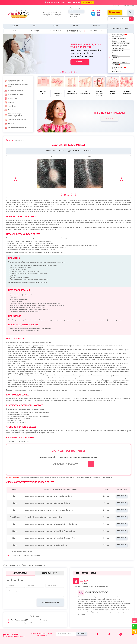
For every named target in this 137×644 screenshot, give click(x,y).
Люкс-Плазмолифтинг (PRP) (20, 620)
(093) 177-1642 (96, 10)
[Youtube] (133, 634)
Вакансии (9, 124)
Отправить (82, 634)
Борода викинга (45, 623)
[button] (61, 72)
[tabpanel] (68, 173)
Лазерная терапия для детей (121, 44)
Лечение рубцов (119, 68)
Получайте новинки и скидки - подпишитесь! (42, 635)
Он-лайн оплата (11, 110)
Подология (117, 65)
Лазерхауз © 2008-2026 (11, 634)
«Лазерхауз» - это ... (96, 31)
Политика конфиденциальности (14, 636)
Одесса (71, 11)
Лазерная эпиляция (120, 36)
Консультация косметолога (15, 91)
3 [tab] (68, 195)
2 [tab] (65, 195)
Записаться (115, 12)
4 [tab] (71, 195)
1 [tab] (62, 195)
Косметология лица (118, 51)
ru (130, 12)
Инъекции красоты (118, 48)
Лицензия (9, 102)
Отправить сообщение (50, 602)
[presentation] (21, 602)
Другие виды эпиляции (119, 39)
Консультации (116, 71)
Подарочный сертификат (14, 95)
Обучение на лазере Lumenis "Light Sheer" (13, 115)
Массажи (115, 55)
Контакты (96, 26)
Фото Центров (11, 106)
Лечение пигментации (119, 60)
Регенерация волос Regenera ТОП (22, 623)
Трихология (116, 58)
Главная (15, 26)
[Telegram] (121, 635)
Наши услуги (121, 29)
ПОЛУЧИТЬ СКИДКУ (88, 3)
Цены (35, 26)
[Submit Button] (131, 19)
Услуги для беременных (119, 46)
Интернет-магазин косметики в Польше (16, 86)
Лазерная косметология (119, 41)
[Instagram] (109, 634)
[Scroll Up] (68, 640)
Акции (56, 26)
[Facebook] (98, 634)
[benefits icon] (44, 82)
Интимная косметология (120, 62)
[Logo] (20, 14)
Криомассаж (44, 620)
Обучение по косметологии (15, 120)
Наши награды (11, 98)
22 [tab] (75, 195)
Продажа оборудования (14, 81)
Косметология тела (118, 53)
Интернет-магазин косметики (16, 128)
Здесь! (109, 118)
